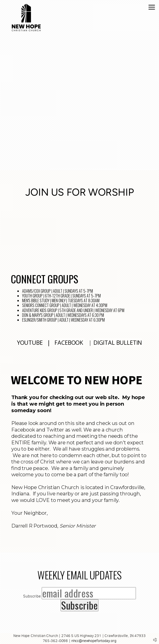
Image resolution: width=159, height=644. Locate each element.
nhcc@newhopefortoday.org (94, 641)
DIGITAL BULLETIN (118, 342)
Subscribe (32, 596)
